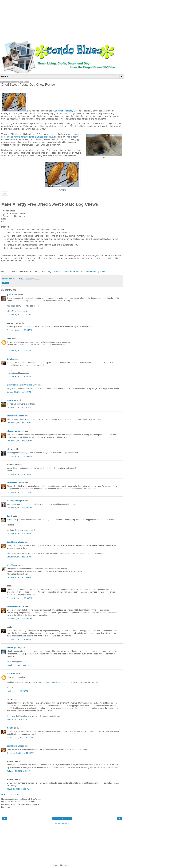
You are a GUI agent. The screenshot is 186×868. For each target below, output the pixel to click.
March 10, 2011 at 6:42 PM (18, 665)
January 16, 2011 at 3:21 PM (19, 351)
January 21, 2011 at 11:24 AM (19, 619)
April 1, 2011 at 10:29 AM (17, 691)
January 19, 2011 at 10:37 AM (19, 508)
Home (62, 818)
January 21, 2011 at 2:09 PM (19, 639)
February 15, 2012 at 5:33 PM (19, 771)
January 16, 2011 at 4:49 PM (19, 392)
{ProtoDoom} (13, 295)
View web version (62, 823)
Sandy (10, 516)
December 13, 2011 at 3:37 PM (20, 738)
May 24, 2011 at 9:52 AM (17, 719)
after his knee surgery (63, 111)
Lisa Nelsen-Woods (16, 416)
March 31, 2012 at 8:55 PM (18, 789)
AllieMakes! (12, 565)
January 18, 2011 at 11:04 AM (19, 456)
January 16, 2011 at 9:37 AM (19, 315)
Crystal (10, 728)
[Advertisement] (62, 22)
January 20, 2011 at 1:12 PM (19, 557)
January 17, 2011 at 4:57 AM (19, 407)
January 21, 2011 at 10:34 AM (19, 598)
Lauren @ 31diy (14, 648)
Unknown (11, 673)
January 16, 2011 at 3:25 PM (19, 377)
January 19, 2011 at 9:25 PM (19, 534)
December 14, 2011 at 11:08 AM (20, 753)
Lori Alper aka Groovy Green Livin (22, 385)
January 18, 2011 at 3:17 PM (19, 492)
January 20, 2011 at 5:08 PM (19, 577)
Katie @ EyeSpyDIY (16, 501)
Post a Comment (10, 795)
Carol (9, 359)
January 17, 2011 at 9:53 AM (19, 423)
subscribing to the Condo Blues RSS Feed (60, 271)
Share (6, 283)
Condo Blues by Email (95, 271)
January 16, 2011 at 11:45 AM (19, 330)
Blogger (67, 865)
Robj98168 (12, 400)
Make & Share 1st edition (49, 682)
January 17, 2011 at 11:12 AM (19, 441)
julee (9, 338)
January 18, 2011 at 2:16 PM (19, 474)
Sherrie (10, 449)
